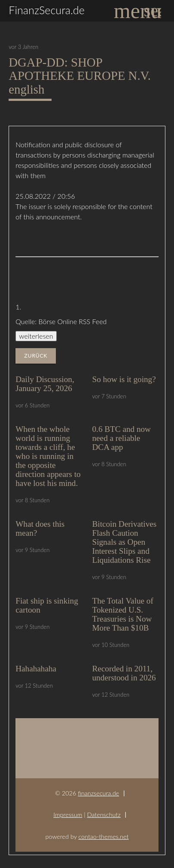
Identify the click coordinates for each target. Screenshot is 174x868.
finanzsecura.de (98, 793)
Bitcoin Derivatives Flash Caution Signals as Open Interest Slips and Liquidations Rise (125, 542)
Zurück (36, 356)
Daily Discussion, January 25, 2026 (45, 384)
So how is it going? (124, 379)
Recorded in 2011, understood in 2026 (124, 673)
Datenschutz (104, 815)
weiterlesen (36, 336)
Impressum (68, 815)
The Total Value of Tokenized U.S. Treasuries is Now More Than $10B (123, 614)
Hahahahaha (36, 669)
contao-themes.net (103, 836)
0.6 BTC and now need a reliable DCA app (122, 438)
